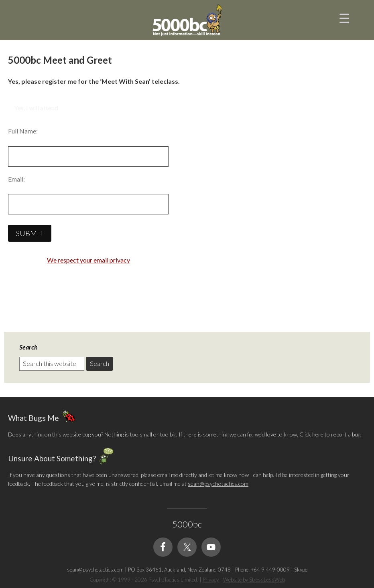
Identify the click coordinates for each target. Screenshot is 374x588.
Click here (311, 434)
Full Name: (23, 131)
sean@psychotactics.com (218, 484)
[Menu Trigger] (344, 17)
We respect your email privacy (88, 260)
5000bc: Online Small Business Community (187, 22)
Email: (16, 179)
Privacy (211, 580)
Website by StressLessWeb (254, 580)
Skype (301, 570)
